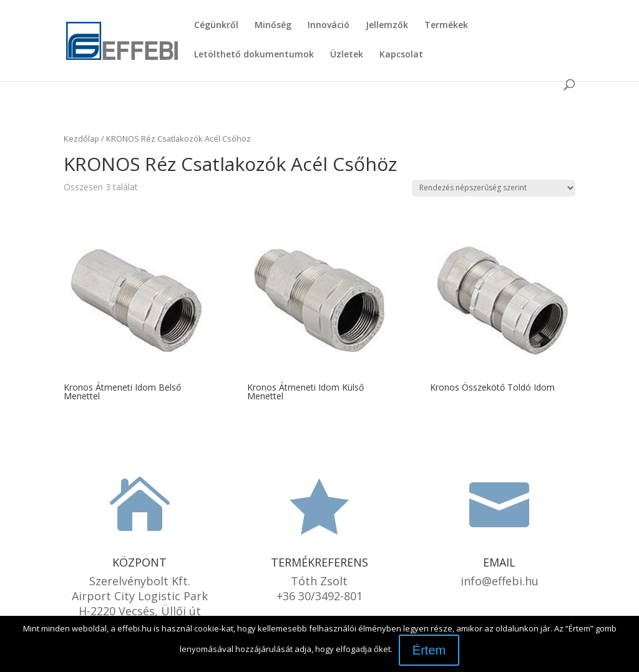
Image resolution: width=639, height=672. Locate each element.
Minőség (273, 26)
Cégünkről (216, 26)
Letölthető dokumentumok (254, 55)
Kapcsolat (401, 55)
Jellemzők (387, 26)
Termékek (446, 26)
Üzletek (347, 55)
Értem (429, 650)
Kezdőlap (81, 139)
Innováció (329, 26)
